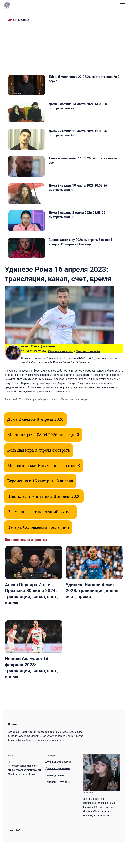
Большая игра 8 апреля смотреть (39, 476)
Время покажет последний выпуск (40, 538)
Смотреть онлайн (88, 377)
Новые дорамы (55, 801)
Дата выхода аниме (57, 795)
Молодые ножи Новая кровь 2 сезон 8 (44, 492)
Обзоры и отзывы (61, 377)
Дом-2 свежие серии (58, 788)
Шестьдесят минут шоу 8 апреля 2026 (44, 522)
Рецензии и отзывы (57, 808)
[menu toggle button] (122, 5)
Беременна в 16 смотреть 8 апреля (40, 507)
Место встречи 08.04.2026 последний (43, 461)
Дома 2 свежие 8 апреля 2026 (35, 445)
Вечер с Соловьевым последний (38, 553)
